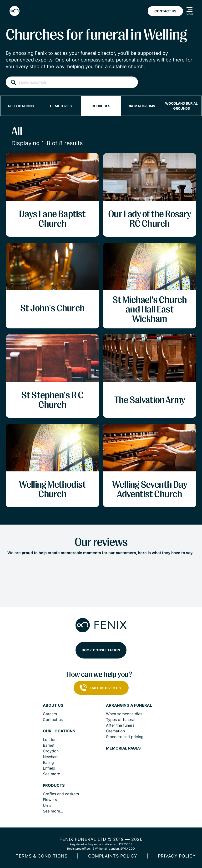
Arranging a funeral (129, 705)
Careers (50, 714)
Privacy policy (177, 856)
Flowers (50, 800)
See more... (53, 774)
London (50, 740)
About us (53, 705)
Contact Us (165, 11)
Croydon (51, 751)
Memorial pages (123, 748)
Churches (101, 106)
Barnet (49, 745)
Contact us (53, 720)
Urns (47, 805)
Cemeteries (61, 106)
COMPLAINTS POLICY (113, 856)
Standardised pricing (125, 737)
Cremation (115, 731)
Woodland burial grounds (181, 106)
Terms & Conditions (42, 856)
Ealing (48, 762)
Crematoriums (141, 106)
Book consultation (101, 650)
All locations (21, 106)
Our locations (59, 731)
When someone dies (124, 714)
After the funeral (121, 725)
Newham (51, 757)
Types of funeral (121, 720)
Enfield (49, 768)
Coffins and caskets (61, 794)
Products (54, 785)
